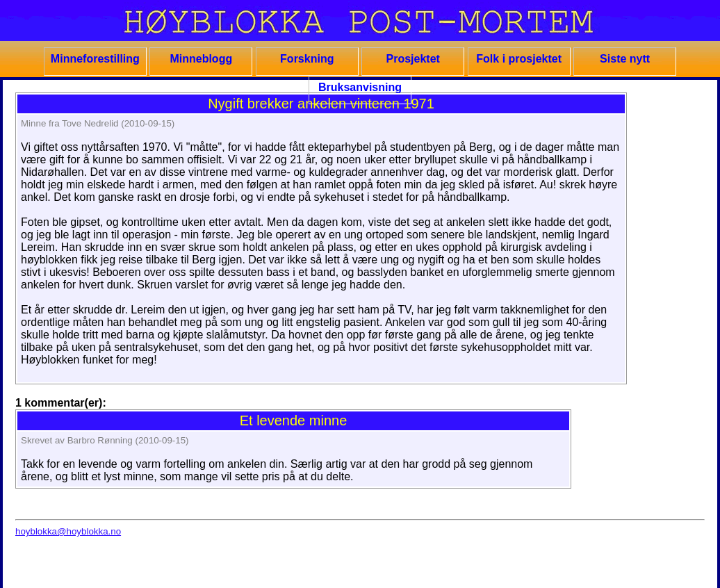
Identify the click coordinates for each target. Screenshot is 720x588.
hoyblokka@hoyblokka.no (68, 531)
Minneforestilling (95, 59)
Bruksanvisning (360, 87)
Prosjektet (413, 59)
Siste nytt (625, 59)
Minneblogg (201, 59)
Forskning (307, 59)
